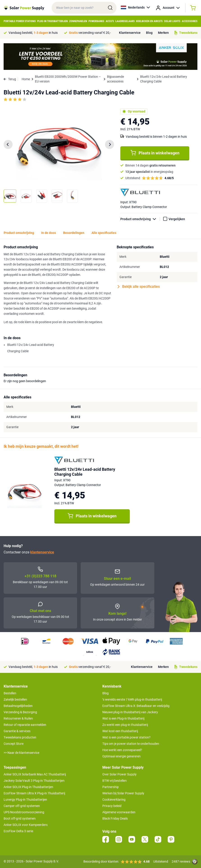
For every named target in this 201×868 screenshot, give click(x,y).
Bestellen (10, 693)
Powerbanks (96, 21)
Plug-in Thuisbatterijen (52, 21)
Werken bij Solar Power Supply (123, 793)
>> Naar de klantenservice (21, 753)
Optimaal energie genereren (121, 756)
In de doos (49, 233)
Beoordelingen (74, 233)
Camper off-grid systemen (22, 806)
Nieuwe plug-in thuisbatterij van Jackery (130, 712)
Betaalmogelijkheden (18, 706)
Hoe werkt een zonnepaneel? (122, 750)
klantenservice (42, 552)
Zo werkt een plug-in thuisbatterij (125, 725)
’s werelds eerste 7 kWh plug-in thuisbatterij (132, 699)
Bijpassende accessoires (115, 79)
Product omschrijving (140, 219)
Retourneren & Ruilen (18, 718)
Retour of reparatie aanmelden (25, 725)
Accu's (110, 21)
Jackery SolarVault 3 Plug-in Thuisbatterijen (34, 781)
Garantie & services (17, 731)
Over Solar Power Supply (119, 774)
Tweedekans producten (20, 737)
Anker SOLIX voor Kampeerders (26, 825)
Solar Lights (172, 21)
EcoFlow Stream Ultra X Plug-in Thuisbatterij (34, 793)
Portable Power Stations (20, 21)
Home (26, 79)
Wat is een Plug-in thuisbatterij (123, 718)
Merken (163, 33)
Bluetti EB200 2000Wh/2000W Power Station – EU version (68, 79)
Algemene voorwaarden (119, 812)
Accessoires (190, 21)
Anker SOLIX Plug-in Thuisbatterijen (28, 787)
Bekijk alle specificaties (139, 287)
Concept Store (14, 744)
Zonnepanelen (78, 21)
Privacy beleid (112, 806)
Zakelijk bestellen (15, 699)
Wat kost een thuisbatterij (120, 731)
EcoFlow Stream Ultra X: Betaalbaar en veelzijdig (136, 706)
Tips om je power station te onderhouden (131, 744)
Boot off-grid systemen (20, 818)
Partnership (111, 787)
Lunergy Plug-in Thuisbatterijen (25, 799)
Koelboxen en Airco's (149, 21)
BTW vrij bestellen (114, 781)
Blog (149, 33)
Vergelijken (177, 219)
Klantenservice (130, 33)
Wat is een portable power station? (126, 737)
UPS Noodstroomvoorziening (24, 812)
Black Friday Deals (115, 818)
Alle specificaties (104, 233)
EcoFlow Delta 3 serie (18, 831)
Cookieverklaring (114, 799)
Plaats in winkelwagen (155, 153)
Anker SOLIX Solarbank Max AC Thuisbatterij (35, 774)
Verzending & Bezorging (20, 712)
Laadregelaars (125, 21)
